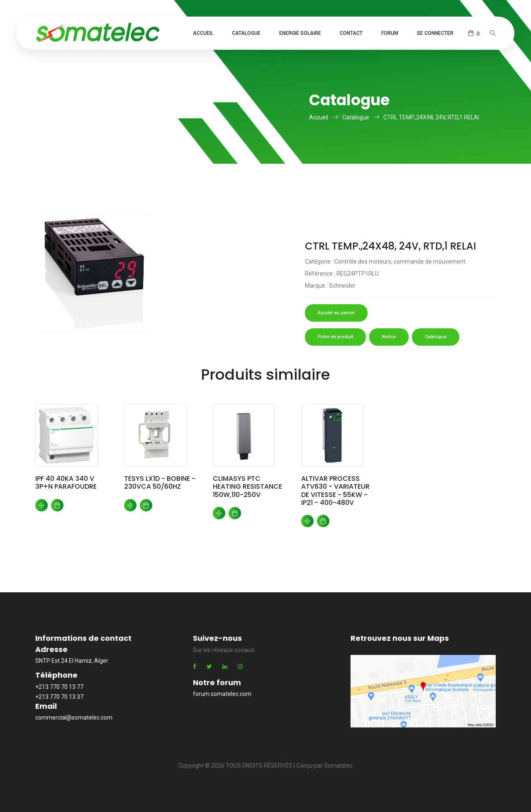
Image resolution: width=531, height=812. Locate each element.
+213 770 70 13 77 (59, 687)
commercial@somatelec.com (74, 717)
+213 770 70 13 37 (59, 697)
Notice (389, 337)
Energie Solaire (300, 33)
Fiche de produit (335, 337)
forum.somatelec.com (222, 694)
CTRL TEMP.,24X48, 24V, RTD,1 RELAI (431, 117)
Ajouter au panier (336, 313)
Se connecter (435, 33)
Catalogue (246, 33)
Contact (351, 33)
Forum (390, 33)
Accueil (203, 33)
